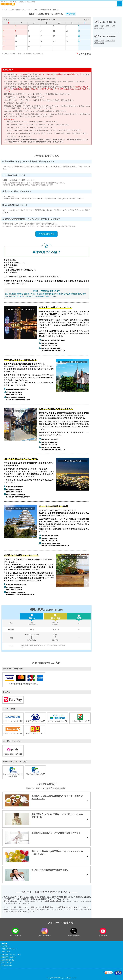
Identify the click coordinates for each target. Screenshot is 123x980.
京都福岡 (99, 41)
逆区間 (71, 14)
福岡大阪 (110, 26)
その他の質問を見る (46, 234)
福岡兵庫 (99, 28)
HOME (5, 944)
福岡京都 (99, 26)
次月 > (86, 20)
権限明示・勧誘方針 (9, 957)
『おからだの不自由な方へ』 (71, 210)
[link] (108, 973)
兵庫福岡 (99, 43)
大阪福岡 (110, 41)
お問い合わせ (7, 966)
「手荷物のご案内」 (36, 79)
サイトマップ (7, 963)
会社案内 (5, 946)
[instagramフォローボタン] (45, 931)
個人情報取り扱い (9, 960)
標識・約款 (6, 952)
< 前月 (7, 20)
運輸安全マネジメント (10, 949)
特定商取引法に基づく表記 (12, 954)
